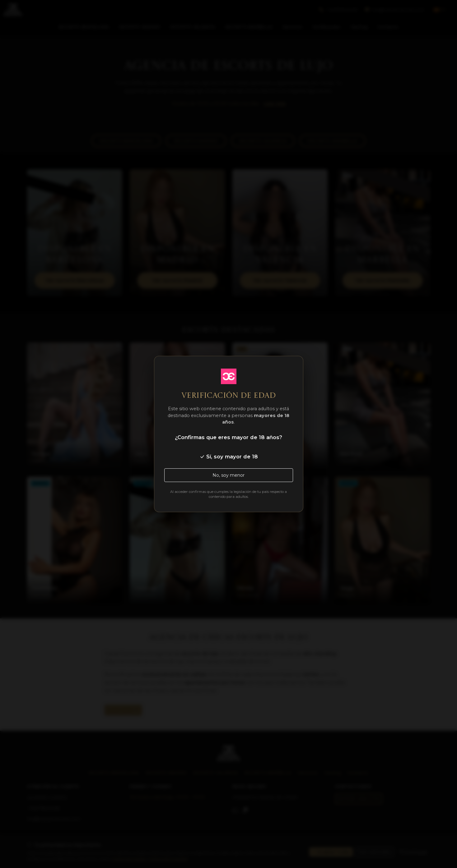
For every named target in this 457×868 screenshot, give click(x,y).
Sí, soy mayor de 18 (229, 457)
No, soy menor (228, 475)
